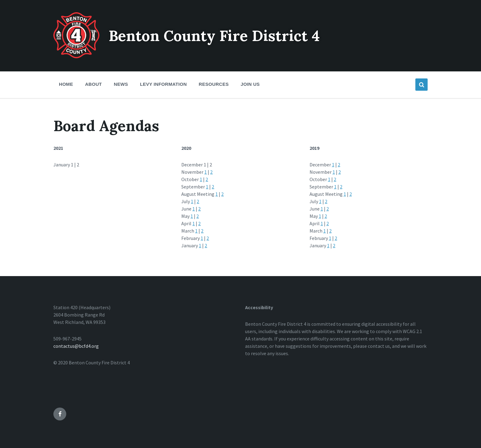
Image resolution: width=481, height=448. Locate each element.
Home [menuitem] (66, 84)
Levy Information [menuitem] (163, 84)
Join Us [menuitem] (250, 84)
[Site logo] (76, 56)
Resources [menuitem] (214, 84)
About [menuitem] (93, 84)
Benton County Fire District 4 (214, 36)
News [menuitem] (121, 84)
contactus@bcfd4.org (76, 346)
